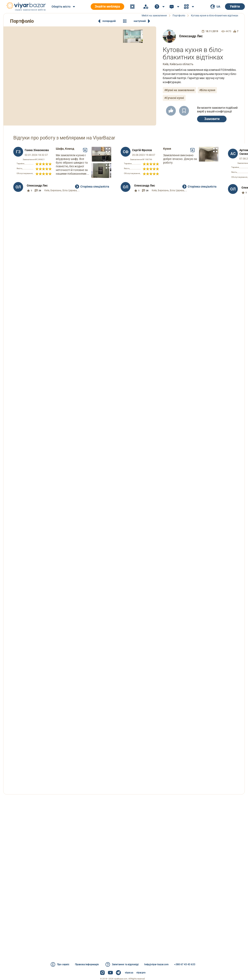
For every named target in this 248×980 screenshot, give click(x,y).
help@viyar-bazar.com (156, 964)
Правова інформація (87, 964)
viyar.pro (141, 973)
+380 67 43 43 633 (185, 964)
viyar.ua (129, 973)
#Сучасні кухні (174, 98)
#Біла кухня (207, 90)
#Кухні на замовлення (179, 90)
